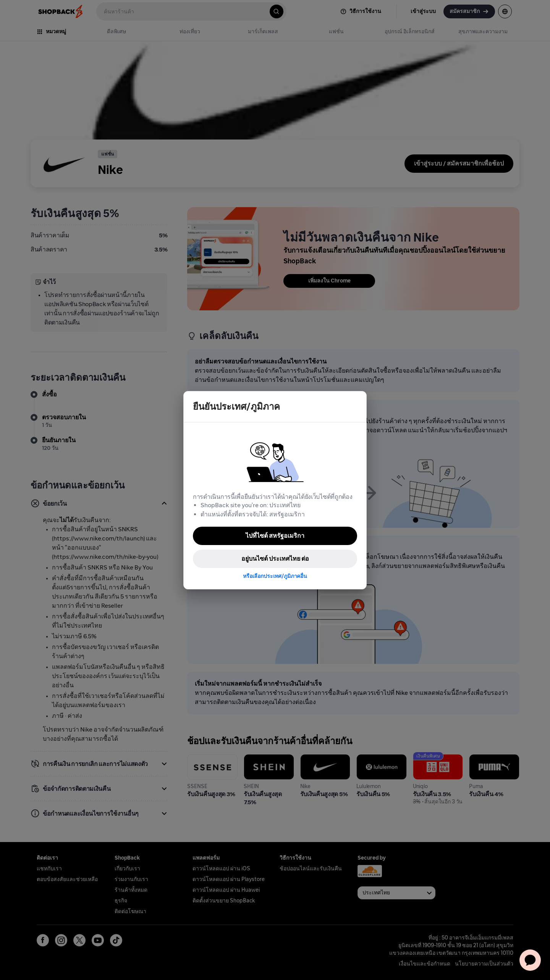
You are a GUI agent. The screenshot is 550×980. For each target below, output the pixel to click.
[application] (530, 960)
